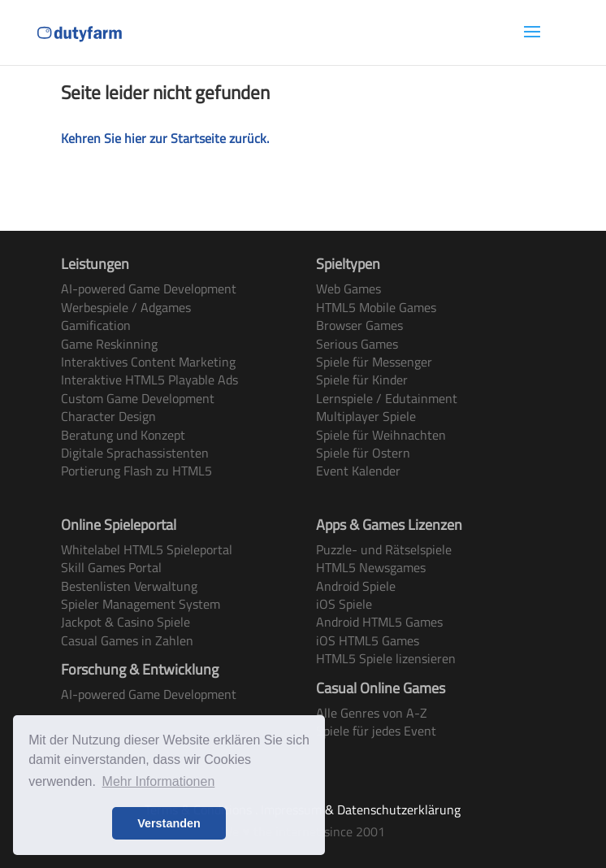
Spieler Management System (141, 604)
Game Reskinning (109, 344)
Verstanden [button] (169, 823)
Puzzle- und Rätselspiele (384, 549)
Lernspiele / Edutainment (387, 398)
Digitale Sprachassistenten (135, 453)
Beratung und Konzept (123, 435)
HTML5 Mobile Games (376, 307)
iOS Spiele (344, 604)
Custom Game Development (138, 398)
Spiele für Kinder (362, 380)
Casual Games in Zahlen (127, 640)
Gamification (96, 325)
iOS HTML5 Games (368, 640)
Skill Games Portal (111, 567)
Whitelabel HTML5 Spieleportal (147, 549)
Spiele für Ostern (363, 453)
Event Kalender (358, 471)
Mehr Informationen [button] (159, 781)
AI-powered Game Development (149, 289)
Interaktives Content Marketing (148, 362)
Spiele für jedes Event (376, 731)
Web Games (348, 289)
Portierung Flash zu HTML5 (136, 471)
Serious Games (357, 344)
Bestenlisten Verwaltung (129, 586)
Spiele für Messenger (374, 362)
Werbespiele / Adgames (126, 307)
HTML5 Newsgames (371, 567)
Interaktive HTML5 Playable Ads (149, 380)
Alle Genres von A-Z (372, 713)
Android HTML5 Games (379, 622)
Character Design (108, 416)
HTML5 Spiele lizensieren (386, 658)
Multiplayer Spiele (366, 416)
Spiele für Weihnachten (381, 435)
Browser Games (359, 325)
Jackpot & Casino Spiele (126, 622)
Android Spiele (356, 586)
